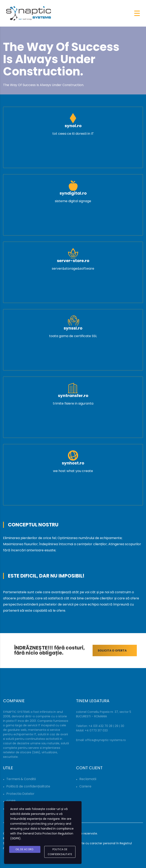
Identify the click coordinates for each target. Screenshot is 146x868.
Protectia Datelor (20, 794)
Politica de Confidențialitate (60, 852)
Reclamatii (88, 779)
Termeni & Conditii (21, 779)
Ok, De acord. (25, 849)
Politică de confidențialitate (28, 786)
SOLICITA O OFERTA (117, 650)
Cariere (85, 786)
